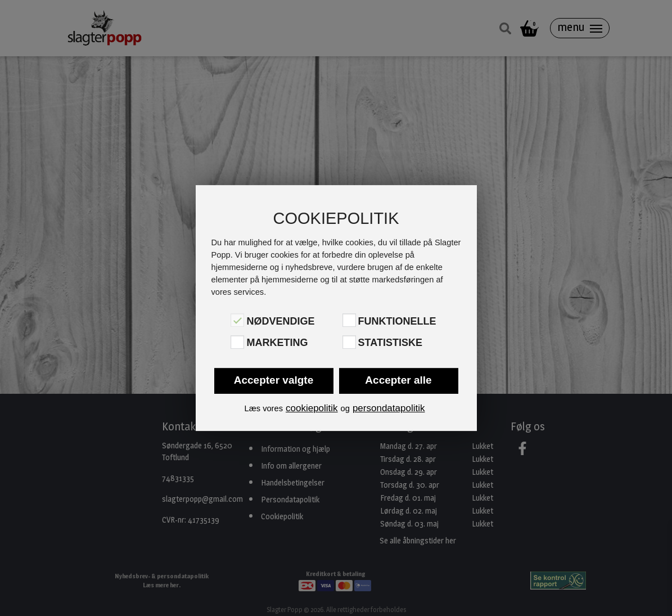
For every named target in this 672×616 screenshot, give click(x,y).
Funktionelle (397, 321)
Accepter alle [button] (398, 380)
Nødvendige (280, 321)
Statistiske (390, 343)
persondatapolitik (389, 408)
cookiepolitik (312, 408)
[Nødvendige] (237, 320)
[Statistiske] (349, 342)
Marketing (277, 343)
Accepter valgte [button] (274, 380)
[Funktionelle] (349, 320)
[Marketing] (237, 342)
